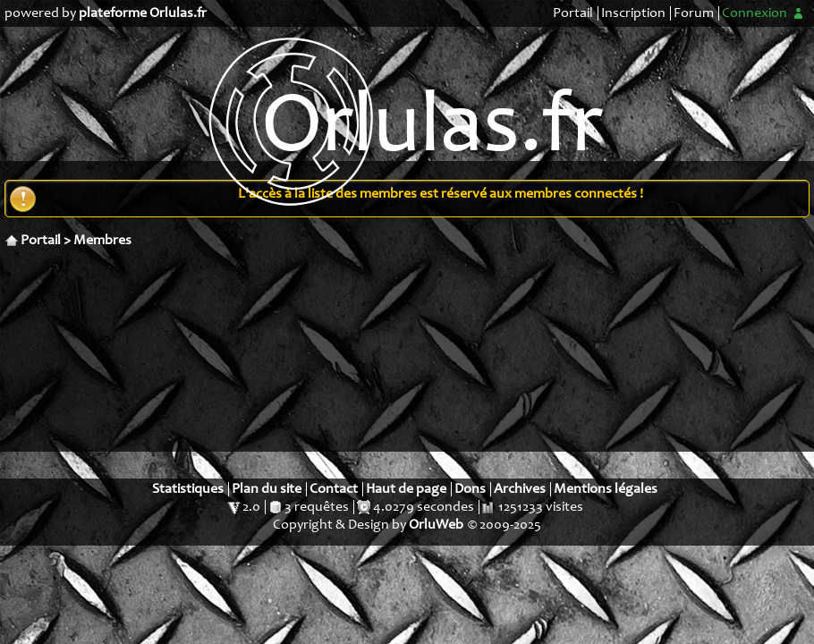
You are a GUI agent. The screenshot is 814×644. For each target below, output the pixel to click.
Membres (102, 241)
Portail (573, 13)
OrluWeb (436, 525)
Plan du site (267, 489)
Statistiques (188, 489)
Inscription (633, 13)
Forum (694, 13)
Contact (334, 489)
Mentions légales (606, 489)
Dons (470, 489)
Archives (520, 489)
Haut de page (406, 489)
